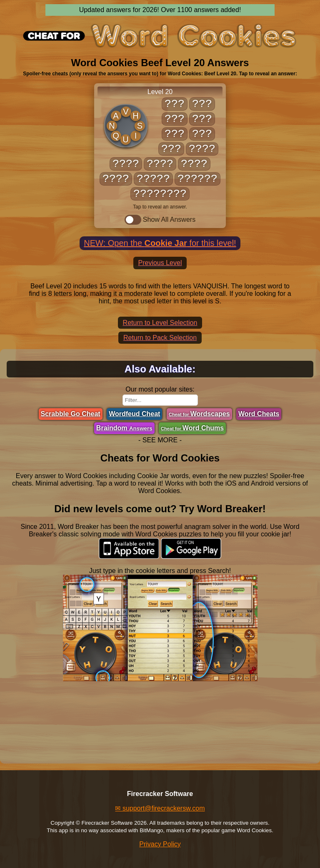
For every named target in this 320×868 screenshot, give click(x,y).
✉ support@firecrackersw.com (160, 808)
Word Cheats (259, 414)
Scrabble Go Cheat (71, 414)
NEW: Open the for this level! (160, 243)
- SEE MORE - (160, 440)
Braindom (124, 428)
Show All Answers (160, 220)
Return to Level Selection (160, 323)
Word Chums (192, 428)
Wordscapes (199, 414)
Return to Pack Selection (160, 338)
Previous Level (160, 263)
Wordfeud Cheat (134, 414)
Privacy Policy (160, 844)
